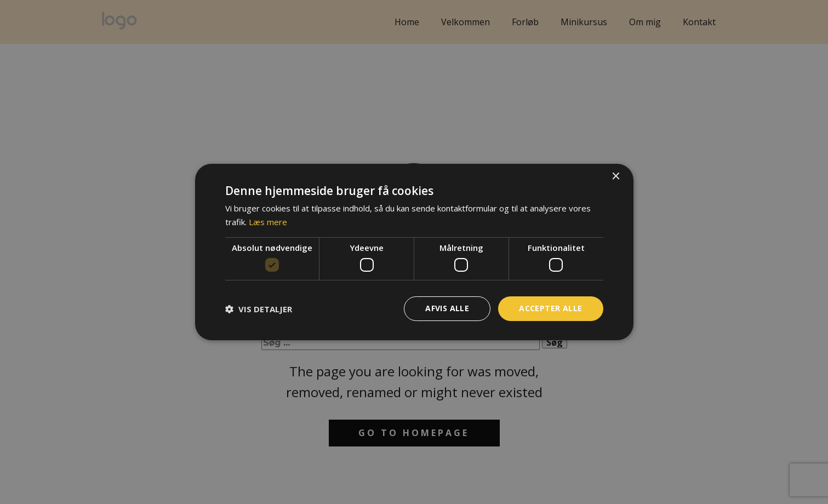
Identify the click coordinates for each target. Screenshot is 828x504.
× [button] (616, 177)
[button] (259, 309)
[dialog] (414, 252)
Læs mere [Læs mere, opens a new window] (268, 222)
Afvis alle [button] (447, 308)
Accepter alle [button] (550, 308)
